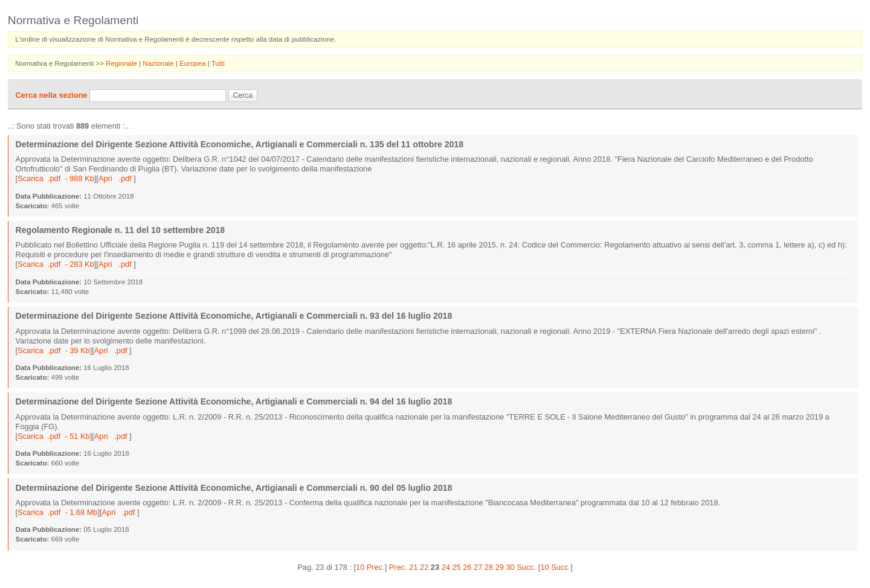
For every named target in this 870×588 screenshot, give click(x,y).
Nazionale (159, 63)
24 (446, 567)
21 (413, 567)
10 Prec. (370, 567)
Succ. (526, 567)
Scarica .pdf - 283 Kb (56, 264)
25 (456, 567)
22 (424, 567)
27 (478, 567)
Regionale (122, 63)
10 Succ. (555, 567)
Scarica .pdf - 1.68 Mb (57, 512)
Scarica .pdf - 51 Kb (54, 436)
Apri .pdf (116, 178)
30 (510, 567)
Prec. (398, 567)
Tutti (218, 63)
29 (500, 567)
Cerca (243, 95)
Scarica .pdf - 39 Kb (54, 350)
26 (467, 567)
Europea (194, 63)
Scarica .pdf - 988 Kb (56, 178)
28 (489, 567)
